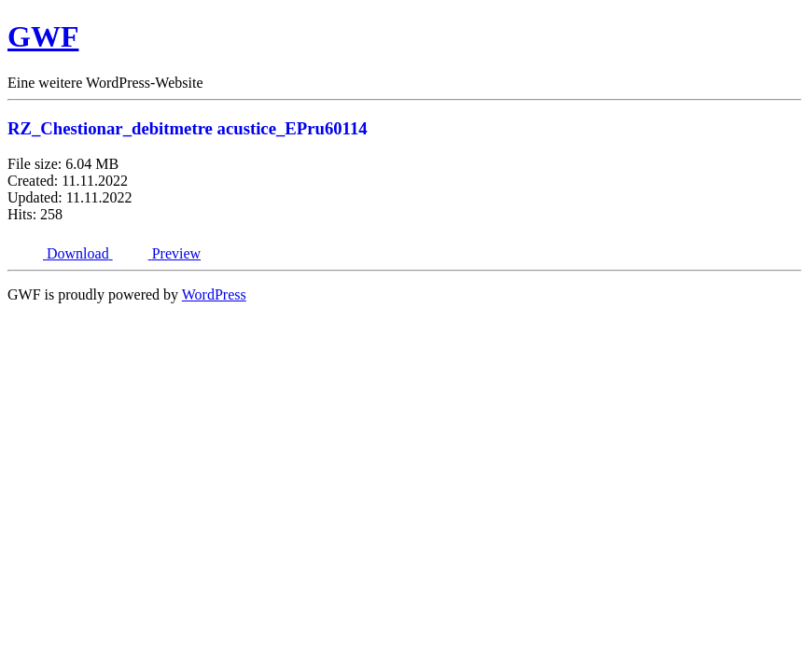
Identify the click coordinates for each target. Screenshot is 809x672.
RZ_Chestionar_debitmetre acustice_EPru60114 (188, 128)
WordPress (214, 294)
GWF (43, 36)
